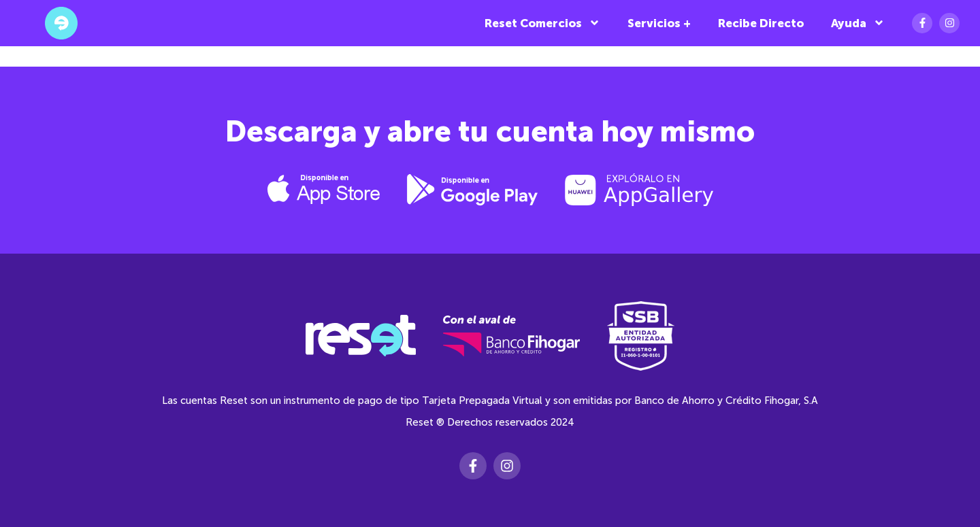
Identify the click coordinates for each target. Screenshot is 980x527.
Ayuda (858, 23)
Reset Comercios (542, 23)
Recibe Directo (761, 23)
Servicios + (659, 23)
